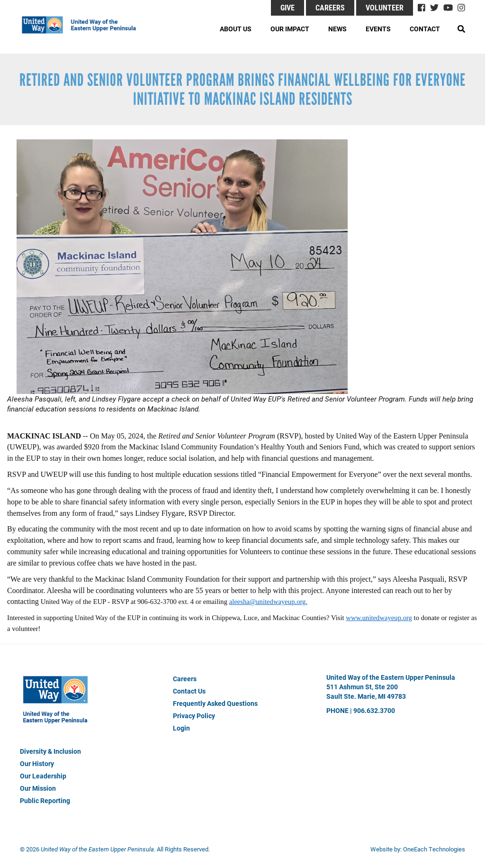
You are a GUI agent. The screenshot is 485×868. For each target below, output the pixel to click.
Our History (37, 763)
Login (181, 728)
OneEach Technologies (434, 849)
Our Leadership (43, 776)
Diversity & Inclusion (50, 751)
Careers (330, 7)
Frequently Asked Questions (215, 703)
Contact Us (189, 691)
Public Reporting (45, 800)
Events (378, 29)
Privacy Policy (194, 716)
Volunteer (385, 7)
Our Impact (290, 29)
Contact (425, 29)
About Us (236, 29)
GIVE (287, 7)
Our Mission (38, 788)
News (337, 29)
